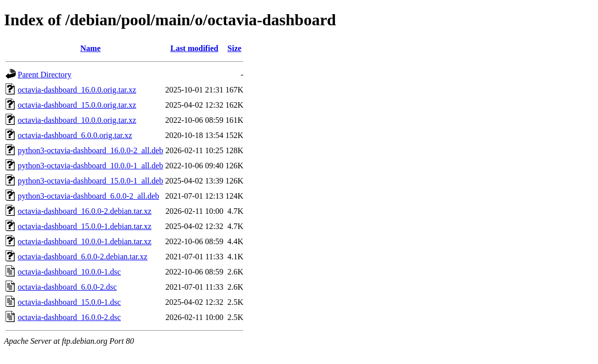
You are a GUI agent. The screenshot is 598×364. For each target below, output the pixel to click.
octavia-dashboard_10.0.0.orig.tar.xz (77, 120)
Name (91, 48)
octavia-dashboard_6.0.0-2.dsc (67, 287)
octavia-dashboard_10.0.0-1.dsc (69, 272)
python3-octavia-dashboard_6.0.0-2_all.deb (88, 196)
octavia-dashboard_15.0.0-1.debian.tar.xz (84, 226)
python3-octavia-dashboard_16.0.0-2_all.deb (90, 150)
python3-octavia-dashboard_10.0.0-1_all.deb (90, 166)
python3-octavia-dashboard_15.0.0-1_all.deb (90, 181)
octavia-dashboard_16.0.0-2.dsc (69, 317)
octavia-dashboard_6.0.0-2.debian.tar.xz (82, 257)
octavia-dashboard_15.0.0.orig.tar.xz (77, 105)
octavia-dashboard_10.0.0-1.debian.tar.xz (84, 241)
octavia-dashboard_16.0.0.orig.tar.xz (77, 90)
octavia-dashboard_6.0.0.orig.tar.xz (75, 135)
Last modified (195, 48)
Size (235, 48)
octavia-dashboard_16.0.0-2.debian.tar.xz (84, 211)
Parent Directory (45, 75)
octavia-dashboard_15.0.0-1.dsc (69, 302)
